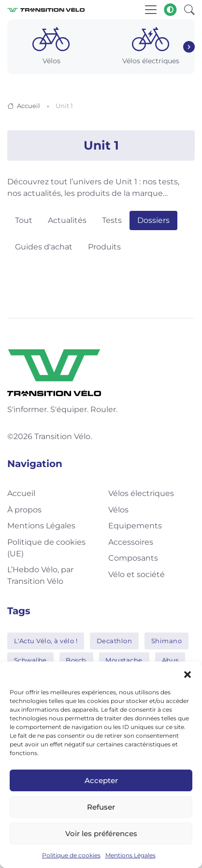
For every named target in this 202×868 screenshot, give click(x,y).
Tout (24, 220)
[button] (188, 674)
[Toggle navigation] (151, 10)
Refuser (101, 807)
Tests (112, 220)
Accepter (101, 780)
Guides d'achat (44, 247)
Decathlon (115, 641)
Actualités (67, 220)
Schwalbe (30, 660)
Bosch (76, 660)
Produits (104, 247)
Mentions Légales (130, 855)
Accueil (29, 106)
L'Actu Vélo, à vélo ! (46, 641)
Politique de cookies (71, 855)
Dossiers (153, 220)
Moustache (124, 660)
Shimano (167, 641)
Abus (170, 660)
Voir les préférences (101, 834)
